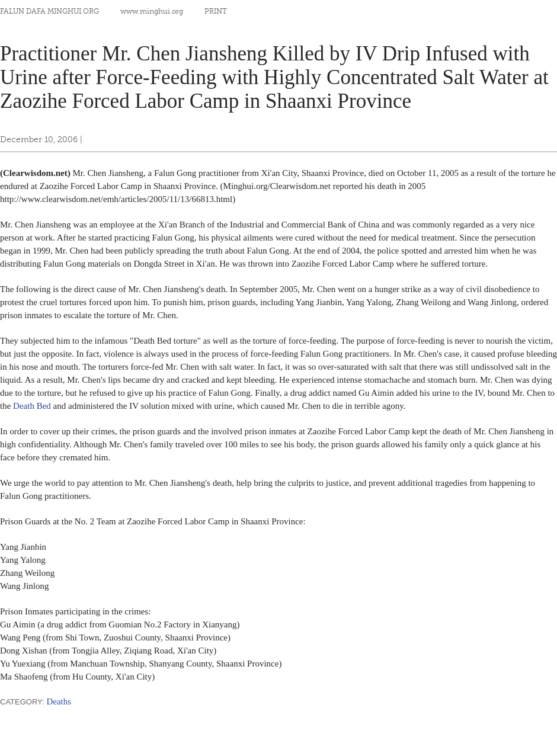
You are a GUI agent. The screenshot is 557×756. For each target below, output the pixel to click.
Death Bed (32, 406)
